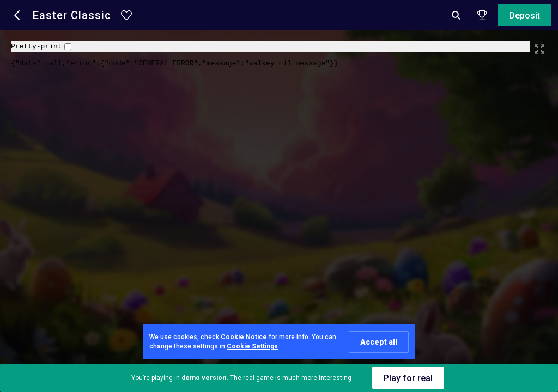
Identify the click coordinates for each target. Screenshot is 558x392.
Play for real (408, 378)
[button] (17, 15)
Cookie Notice (244, 337)
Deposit (524, 16)
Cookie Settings (252, 346)
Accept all (379, 342)
